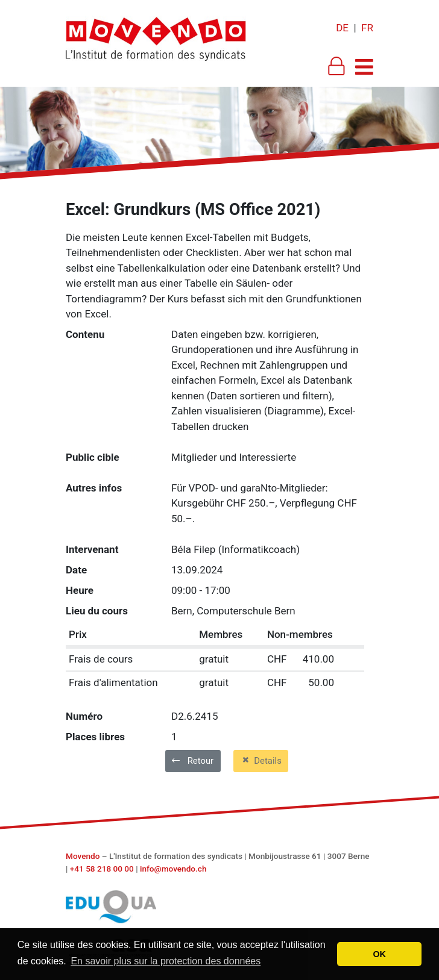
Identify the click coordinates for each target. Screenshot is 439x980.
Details (261, 760)
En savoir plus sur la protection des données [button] (166, 961)
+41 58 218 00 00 (102, 869)
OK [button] (379, 954)
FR (367, 28)
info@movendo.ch (173, 869)
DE (342, 28)
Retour (193, 761)
